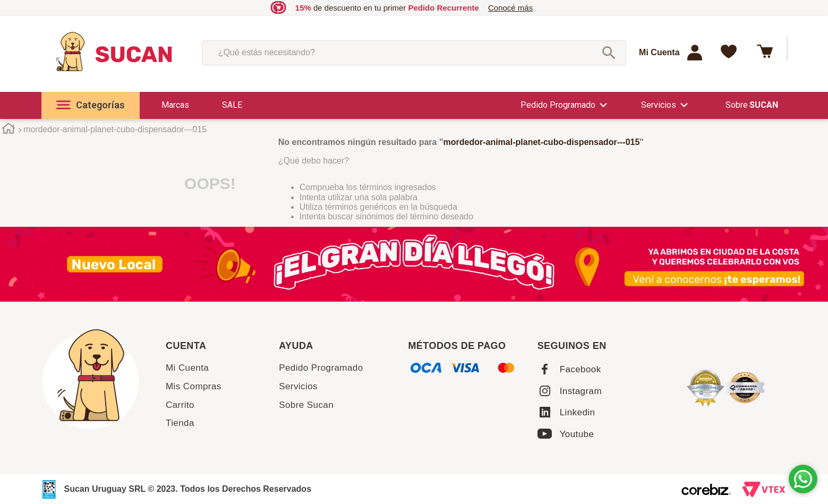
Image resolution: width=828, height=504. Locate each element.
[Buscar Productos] (609, 53)
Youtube (577, 434)
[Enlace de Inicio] (8, 130)
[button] (91, 105)
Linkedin (578, 412)
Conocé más (510, 8)
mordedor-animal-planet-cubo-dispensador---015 (115, 129)
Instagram (581, 391)
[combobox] (414, 53)
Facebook (581, 369)
